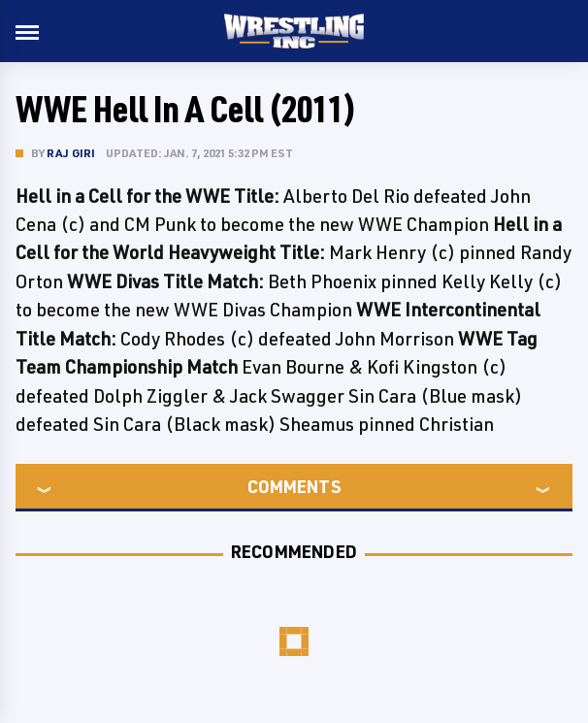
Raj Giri (71, 153)
